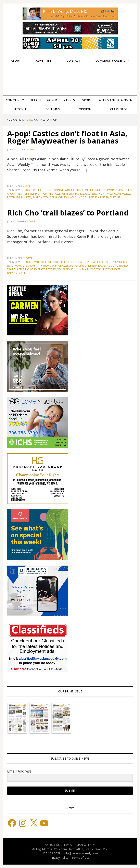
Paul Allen (62, 266)
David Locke (39, 262)
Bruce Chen (39, 190)
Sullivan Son (60, 197)
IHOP (44, 194)
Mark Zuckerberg (86, 194)
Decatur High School (62, 262)
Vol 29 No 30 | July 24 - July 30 (76, 269)
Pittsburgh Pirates (19, 197)
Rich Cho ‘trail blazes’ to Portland (68, 213)
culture (115, 197)
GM (80, 262)
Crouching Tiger (18, 194)
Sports (28, 258)
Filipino (35, 194)
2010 (28, 262)
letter (25, 273)
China (77, 190)
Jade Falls (54, 194)
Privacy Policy (59, 858)
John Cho (68, 194)
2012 (28, 190)
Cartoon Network (60, 190)
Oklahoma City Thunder (38, 266)
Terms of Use (81, 858)
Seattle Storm (47, 269)
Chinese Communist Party (98, 190)
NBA (10, 266)
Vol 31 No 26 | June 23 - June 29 (89, 197)
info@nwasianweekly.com (81, 853)
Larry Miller (119, 262)
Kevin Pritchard (100, 262)
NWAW (17, 266)
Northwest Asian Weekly (70, 78)
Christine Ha (124, 190)
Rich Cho (31, 269)
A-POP (27, 186)
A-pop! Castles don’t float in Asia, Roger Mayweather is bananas (67, 137)
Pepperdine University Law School (92, 266)
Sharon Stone (42, 197)
